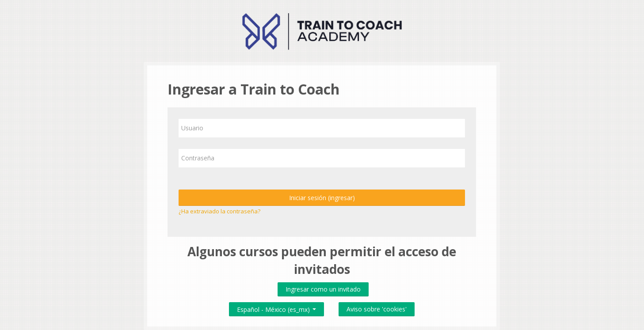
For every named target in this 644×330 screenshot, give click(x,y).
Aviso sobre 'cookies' (377, 309)
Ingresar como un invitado (323, 289)
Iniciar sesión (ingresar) (322, 198)
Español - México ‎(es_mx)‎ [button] (276, 308)
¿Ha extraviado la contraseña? (219, 211)
